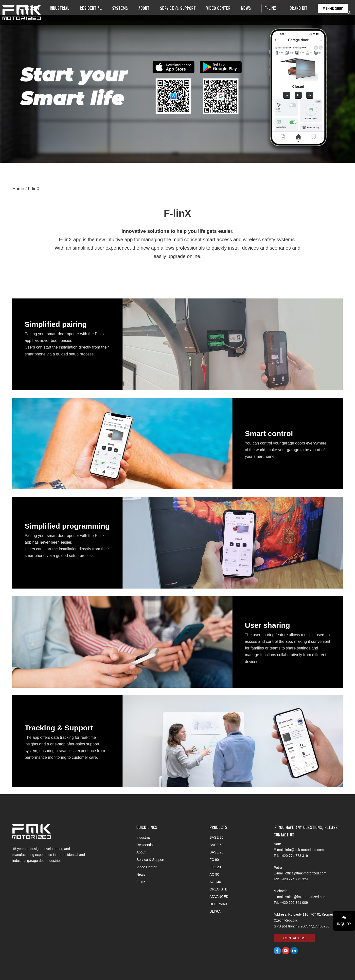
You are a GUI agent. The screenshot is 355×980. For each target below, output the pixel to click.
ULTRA (215, 911)
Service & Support (200, 12)
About (172, 12)
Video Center (236, 12)
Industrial (105, 12)
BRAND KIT (299, 12)
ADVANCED (219, 897)
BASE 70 (217, 852)
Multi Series (78, 12)
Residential (130, 12)
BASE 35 (217, 837)
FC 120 (215, 867)
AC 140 (215, 882)
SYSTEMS (154, 12)
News (257, 12)
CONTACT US (294, 938)
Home (18, 189)
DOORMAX (218, 904)
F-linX (276, 12)
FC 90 (214, 860)
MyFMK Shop (328, 12)
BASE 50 (217, 845)
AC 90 (214, 874)
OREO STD (219, 889)
